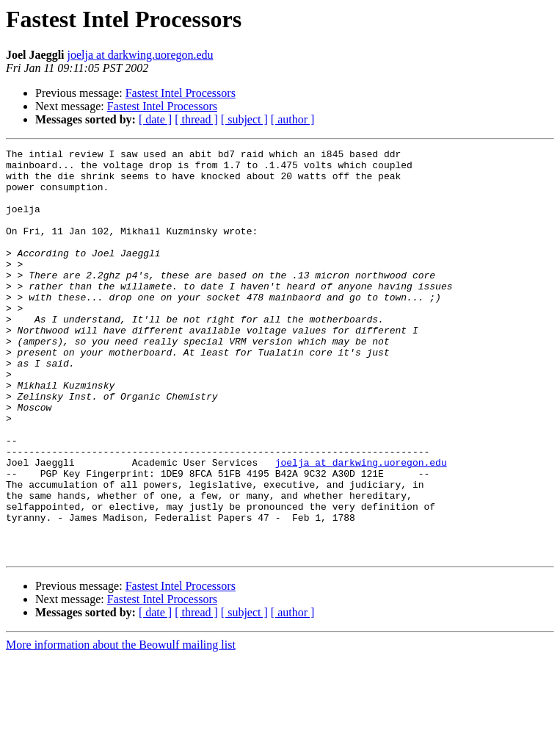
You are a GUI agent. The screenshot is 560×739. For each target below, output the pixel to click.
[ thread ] (196, 119)
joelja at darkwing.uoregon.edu (141, 55)
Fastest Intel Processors (181, 93)
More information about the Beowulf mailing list (121, 726)
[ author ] (293, 119)
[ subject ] (244, 119)
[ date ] (155, 119)
